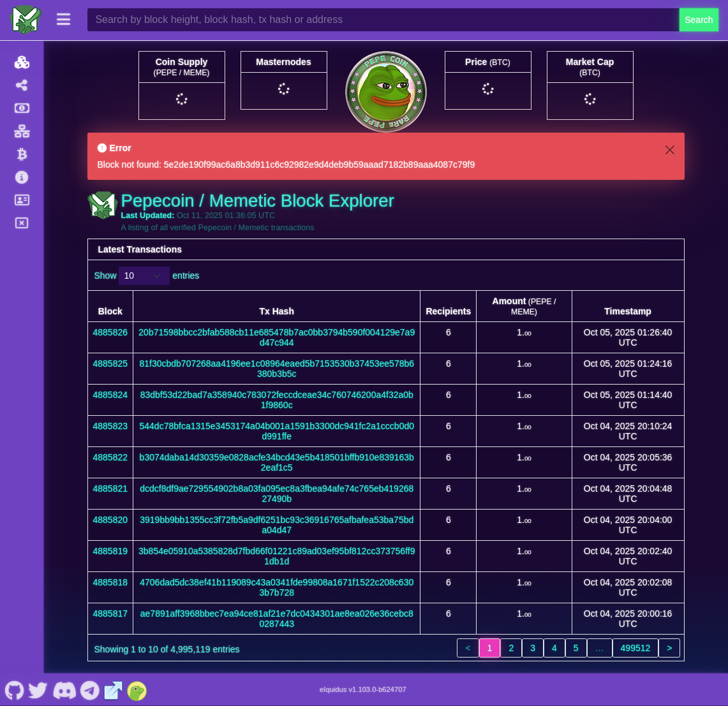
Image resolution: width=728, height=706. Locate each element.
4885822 (111, 457)
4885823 (111, 426)
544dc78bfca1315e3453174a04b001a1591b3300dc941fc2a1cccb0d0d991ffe (277, 431)
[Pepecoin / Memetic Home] (26, 20)
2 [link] (511, 648)
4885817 (111, 614)
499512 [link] (636, 648)
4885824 (111, 395)
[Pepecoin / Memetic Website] (114, 689)
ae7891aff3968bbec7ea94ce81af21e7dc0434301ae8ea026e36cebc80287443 (277, 619)
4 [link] (554, 648)
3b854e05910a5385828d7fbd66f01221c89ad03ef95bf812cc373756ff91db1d (277, 556)
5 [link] (576, 648)
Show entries (147, 276)
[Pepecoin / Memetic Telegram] (90, 689)
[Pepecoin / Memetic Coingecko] (137, 689)
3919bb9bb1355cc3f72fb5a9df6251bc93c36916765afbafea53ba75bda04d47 (277, 525)
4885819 (111, 551)
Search (699, 20)
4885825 (111, 364)
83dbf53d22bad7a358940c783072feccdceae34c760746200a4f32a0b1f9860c (277, 400)
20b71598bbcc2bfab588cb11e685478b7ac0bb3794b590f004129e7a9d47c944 (277, 337)
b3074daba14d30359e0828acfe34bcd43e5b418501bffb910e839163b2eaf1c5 (277, 462)
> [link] (669, 648)
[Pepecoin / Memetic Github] (14, 689)
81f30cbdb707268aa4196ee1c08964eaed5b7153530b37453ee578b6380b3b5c (277, 369)
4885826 (111, 332)
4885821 (111, 489)
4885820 (111, 520)
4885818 (111, 582)
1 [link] (490, 648)
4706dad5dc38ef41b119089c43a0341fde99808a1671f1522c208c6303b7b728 (277, 587)
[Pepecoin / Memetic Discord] (64, 689)
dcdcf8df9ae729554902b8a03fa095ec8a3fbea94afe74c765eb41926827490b (277, 494)
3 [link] (533, 648)
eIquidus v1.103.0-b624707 (363, 689)
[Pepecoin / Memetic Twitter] (38, 689)
